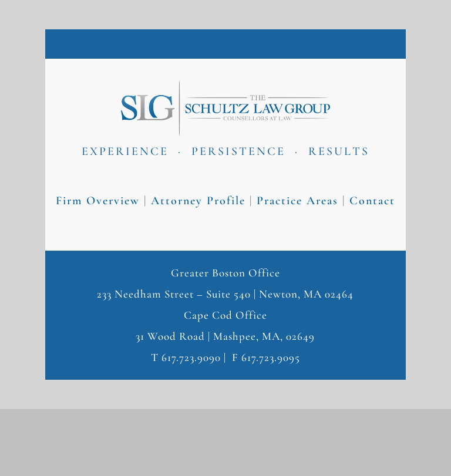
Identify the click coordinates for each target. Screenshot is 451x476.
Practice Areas (297, 201)
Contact (372, 201)
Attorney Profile (198, 201)
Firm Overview (98, 201)
